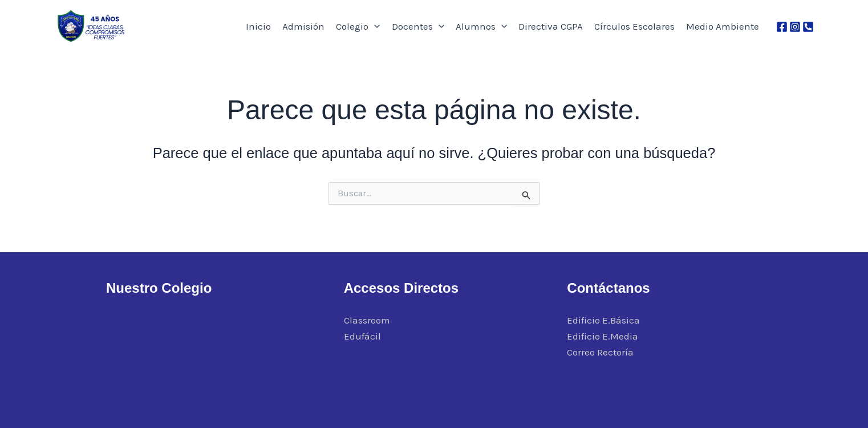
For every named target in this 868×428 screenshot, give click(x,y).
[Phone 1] (808, 27)
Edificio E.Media (603, 336)
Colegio (358, 26)
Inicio (258, 26)
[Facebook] (782, 27)
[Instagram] (795, 27)
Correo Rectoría (600, 352)
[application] (374, 26)
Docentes (418, 26)
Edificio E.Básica (603, 320)
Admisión (303, 26)
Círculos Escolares (634, 26)
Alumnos (481, 26)
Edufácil (362, 336)
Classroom (367, 320)
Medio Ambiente (723, 26)
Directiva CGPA (551, 26)
